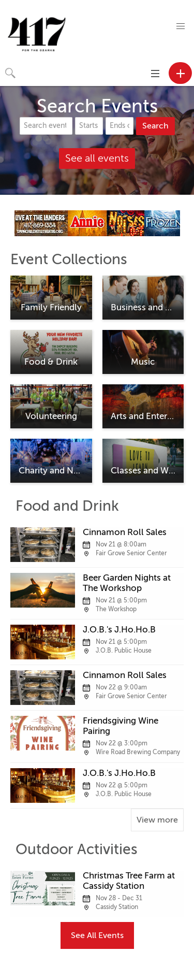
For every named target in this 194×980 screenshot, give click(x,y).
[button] (181, 26)
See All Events (97, 935)
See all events (97, 158)
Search (155, 126)
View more (157, 820)
